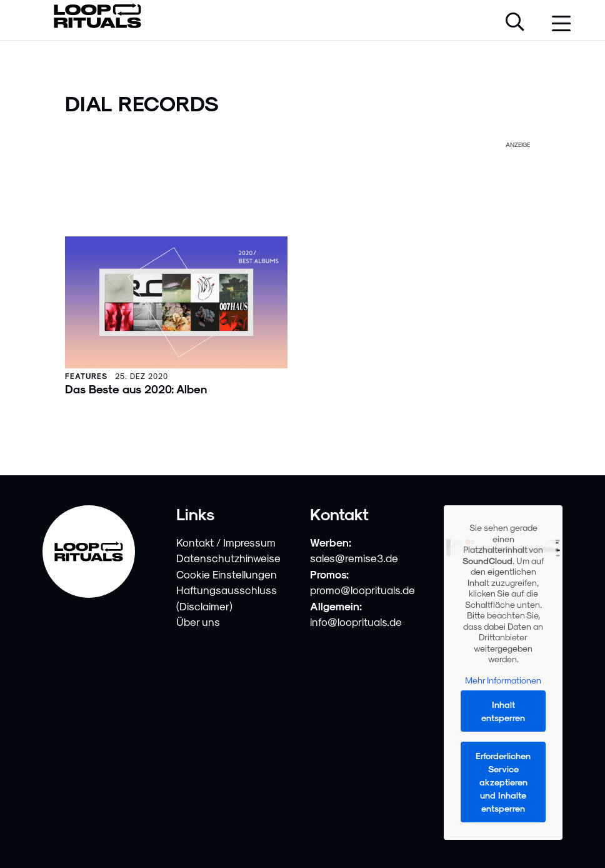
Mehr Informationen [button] (503, 680)
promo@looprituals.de (362, 590)
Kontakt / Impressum (226, 542)
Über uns (198, 622)
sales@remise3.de (354, 558)
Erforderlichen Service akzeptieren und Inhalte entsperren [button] (503, 783)
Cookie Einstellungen (227, 574)
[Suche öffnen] (515, 23)
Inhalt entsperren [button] (503, 712)
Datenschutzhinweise (228, 558)
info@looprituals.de (356, 622)
